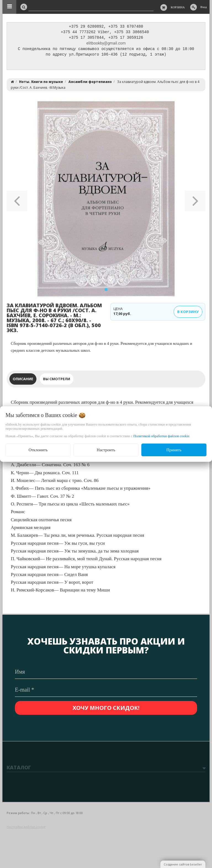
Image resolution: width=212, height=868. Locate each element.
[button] (17, 200)
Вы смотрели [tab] (57, 380)
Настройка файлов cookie (26, 827)
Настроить (106, 450)
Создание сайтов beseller (183, 864)
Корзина (178, 7)
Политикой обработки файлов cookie (161, 436)
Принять (174, 450)
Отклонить (38, 450)
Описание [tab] (23, 380)
